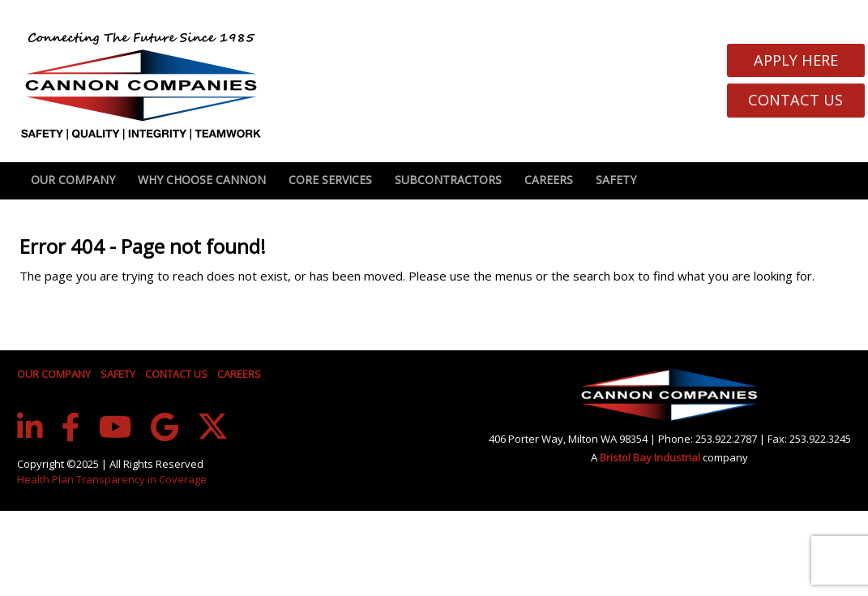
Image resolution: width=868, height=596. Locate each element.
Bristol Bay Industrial (651, 457)
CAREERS (239, 374)
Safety (616, 180)
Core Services (330, 180)
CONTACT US (176, 374)
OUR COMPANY (54, 374)
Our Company (73, 180)
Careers (549, 180)
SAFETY (118, 374)
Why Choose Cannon (202, 180)
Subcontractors (448, 180)
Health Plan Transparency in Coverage (112, 479)
